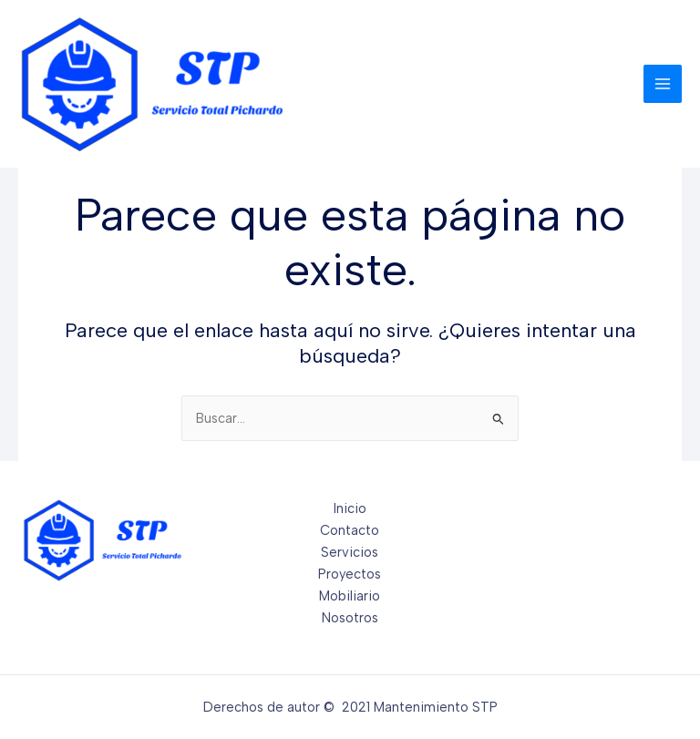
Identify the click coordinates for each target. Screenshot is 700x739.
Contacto (350, 530)
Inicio (350, 508)
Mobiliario (350, 596)
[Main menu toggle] (663, 84)
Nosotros (350, 618)
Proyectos (350, 574)
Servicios (350, 552)
